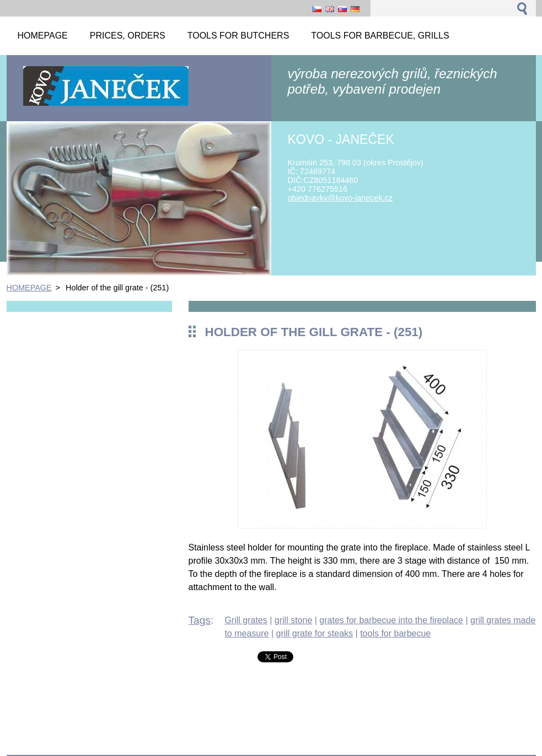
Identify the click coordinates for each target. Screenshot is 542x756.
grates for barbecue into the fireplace (391, 620)
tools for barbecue (395, 633)
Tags (200, 620)
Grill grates (246, 620)
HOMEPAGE (29, 288)
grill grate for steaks (314, 633)
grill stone (293, 620)
